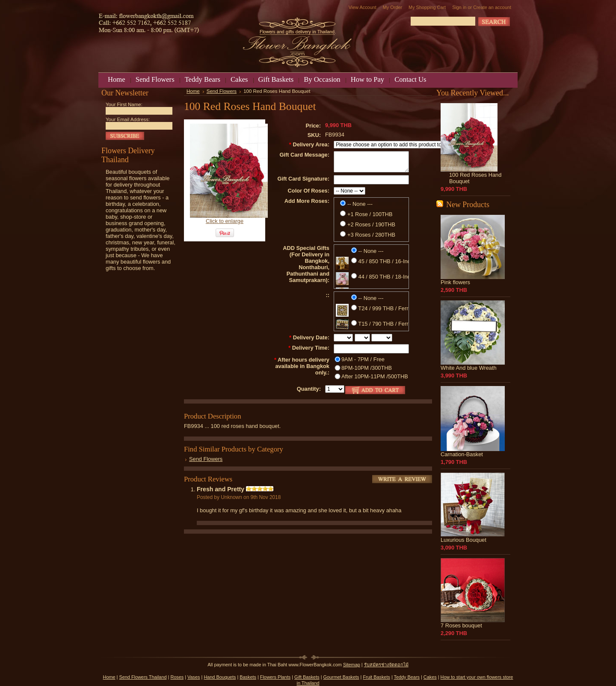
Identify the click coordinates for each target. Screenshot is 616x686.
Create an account (492, 7)
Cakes (430, 677)
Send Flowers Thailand (143, 677)
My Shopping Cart (427, 7)
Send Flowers (222, 91)
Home (193, 91)
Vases (194, 677)
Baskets (248, 677)
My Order (392, 7)
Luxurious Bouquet (463, 540)
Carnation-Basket (462, 454)
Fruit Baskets (376, 677)
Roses (177, 677)
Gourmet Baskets (341, 677)
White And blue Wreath (469, 368)
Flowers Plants (275, 677)
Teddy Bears (407, 677)
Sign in (459, 7)
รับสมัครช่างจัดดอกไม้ (386, 665)
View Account (363, 7)
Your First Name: (124, 104)
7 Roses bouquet (461, 625)
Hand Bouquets (220, 677)
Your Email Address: (128, 119)
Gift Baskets (307, 677)
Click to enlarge (225, 221)
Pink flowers (455, 282)
